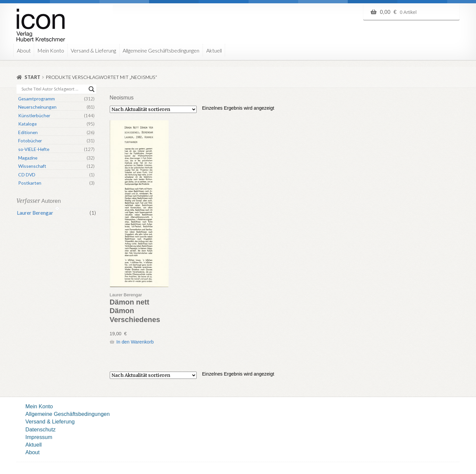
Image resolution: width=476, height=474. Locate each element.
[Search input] (53, 89)
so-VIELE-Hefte (34, 149)
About (24, 50)
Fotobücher (30, 141)
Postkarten (30, 183)
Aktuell (214, 50)
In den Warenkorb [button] (135, 342)
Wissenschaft (32, 166)
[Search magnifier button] (92, 89)
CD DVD (27, 175)
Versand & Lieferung (93, 50)
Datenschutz (40, 429)
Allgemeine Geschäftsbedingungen (161, 50)
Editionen (28, 132)
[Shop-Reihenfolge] (153, 109)
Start (32, 77)
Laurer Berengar (35, 213)
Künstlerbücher (34, 115)
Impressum (39, 437)
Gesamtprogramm (37, 99)
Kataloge (27, 124)
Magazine (28, 158)
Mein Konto (51, 50)
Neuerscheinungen (37, 107)
